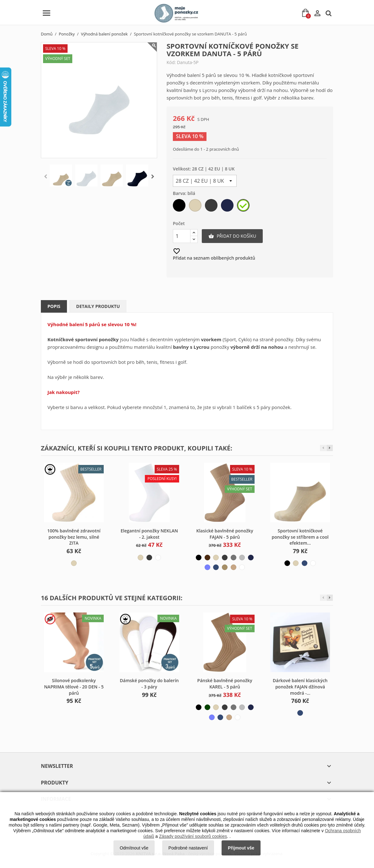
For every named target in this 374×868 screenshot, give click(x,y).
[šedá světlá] (242, 558)
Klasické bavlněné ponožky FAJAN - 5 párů (225, 534)
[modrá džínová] (216, 567)
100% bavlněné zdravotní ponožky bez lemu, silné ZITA (74, 537)
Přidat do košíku (232, 236)
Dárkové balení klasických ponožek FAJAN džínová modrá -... (300, 687)
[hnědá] (207, 558)
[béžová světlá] (196, 207)
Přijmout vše (241, 848)
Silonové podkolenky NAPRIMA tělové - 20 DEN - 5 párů (74, 687)
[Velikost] (205, 181)
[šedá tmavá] (212, 207)
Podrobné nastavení (188, 848)
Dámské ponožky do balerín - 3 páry (149, 684)
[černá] (180, 207)
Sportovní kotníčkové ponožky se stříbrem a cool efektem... (300, 537)
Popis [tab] (54, 306)
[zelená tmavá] (207, 707)
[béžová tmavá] (225, 567)
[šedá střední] (234, 558)
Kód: (171, 62)
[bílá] (244, 207)
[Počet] (182, 236)
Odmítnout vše (134, 848)
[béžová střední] (234, 567)
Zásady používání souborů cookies (193, 836)
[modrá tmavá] (228, 207)
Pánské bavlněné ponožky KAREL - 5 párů (225, 684)
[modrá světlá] (207, 567)
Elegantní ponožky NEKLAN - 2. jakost (149, 534)
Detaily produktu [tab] (98, 306)
